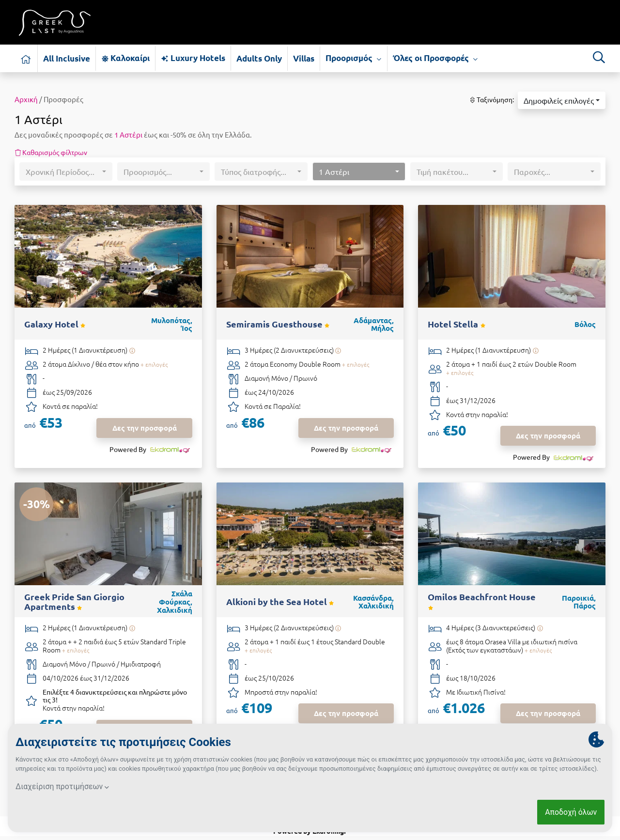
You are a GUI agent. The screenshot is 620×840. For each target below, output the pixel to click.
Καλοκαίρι (125, 58)
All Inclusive (67, 58)
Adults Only (259, 58)
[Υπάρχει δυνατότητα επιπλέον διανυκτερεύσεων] (132, 350)
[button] (562, 100)
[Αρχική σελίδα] (26, 58)
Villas (304, 58)
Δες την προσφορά (145, 428)
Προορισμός (354, 58)
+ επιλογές (154, 364)
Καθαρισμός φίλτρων (51, 152)
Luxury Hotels (193, 58)
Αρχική (26, 99)
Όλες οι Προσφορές (435, 58)
